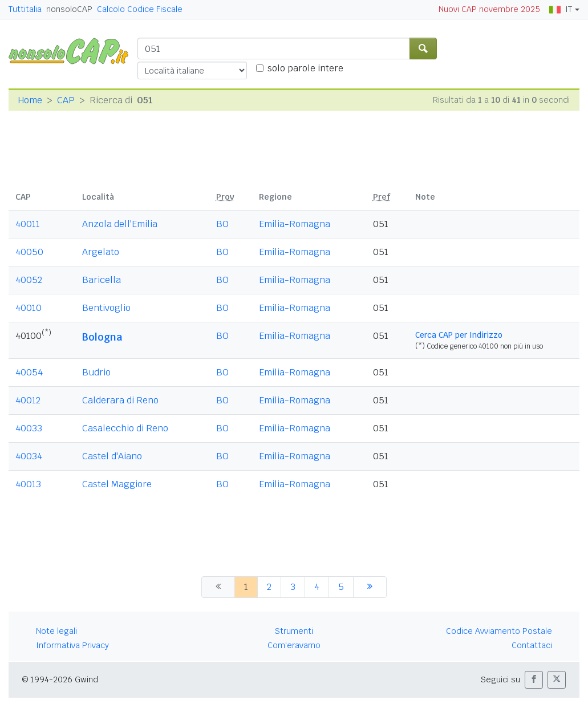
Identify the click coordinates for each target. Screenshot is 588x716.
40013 (28, 484)
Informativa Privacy (72, 645)
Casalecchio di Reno (125, 428)
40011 (28, 224)
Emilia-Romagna (295, 224)
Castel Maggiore (117, 484)
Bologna (102, 337)
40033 (29, 428)
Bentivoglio (106, 308)
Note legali (56, 631)
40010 (29, 308)
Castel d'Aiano (112, 456)
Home (30, 100)
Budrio (96, 372)
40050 (29, 252)
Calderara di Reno (120, 400)
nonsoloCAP (69, 9)
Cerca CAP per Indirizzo (459, 335)
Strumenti (294, 631)
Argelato (101, 252)
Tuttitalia (25, 9)
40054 (29, 372)
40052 (29, 280)
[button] (534, 680)
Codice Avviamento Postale (499, 631)
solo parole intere (305, 68)
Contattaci (532, 645)
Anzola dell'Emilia (120, 224)
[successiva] (370, 587)
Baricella (102, 280)
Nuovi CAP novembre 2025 (489, 9)
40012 (28, 400)
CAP (66, 100)
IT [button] (561, 9)
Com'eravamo (294, 645)
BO (222, 224)
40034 (29, 456)
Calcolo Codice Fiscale (140, 9)
